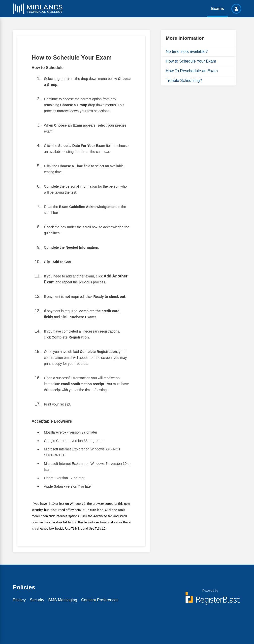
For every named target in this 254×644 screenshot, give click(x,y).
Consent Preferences (100, 600)
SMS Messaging (63, 600)
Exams (218, 9)
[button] (236, 9)
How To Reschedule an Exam (192, 71)
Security (37, 600)
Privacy (19, 600)
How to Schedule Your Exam (191, 61)
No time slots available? (187, 51)
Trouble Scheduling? (184, 81)
